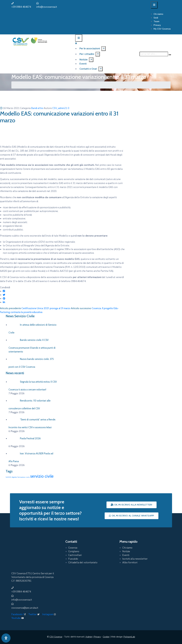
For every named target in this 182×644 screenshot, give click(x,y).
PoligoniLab (129, 637)
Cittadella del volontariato (83, 563)
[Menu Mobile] (154, 5)
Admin (89, 637)
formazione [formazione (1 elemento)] (21, 477)
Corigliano (74, 551)
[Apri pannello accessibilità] (6, 638)
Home (17, 85)
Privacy (157, 25)
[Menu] (104, 49)
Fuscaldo (73, 559)
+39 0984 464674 (21, 7)
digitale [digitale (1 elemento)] (14, 477)
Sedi (156, 18)
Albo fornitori (130, 563)
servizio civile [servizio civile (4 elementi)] (42, 476)
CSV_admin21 (60, 108)
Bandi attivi (47, 85)
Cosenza (73, 548)
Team (156, 21)
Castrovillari (75, 555)
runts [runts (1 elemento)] (28, 477)
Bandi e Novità (30, 85)
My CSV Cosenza (162, 29)
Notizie (84, 60)
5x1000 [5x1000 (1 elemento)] (8, 477)
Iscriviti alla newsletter (135, 559)
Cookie (106, 637)
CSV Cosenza (56, 637)
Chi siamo (158, 14)
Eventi (126, 555)
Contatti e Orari (88, 69)
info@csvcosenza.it (47, 7)
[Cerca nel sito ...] (154, 54)
